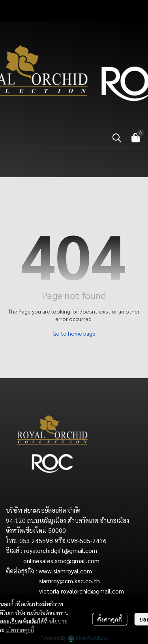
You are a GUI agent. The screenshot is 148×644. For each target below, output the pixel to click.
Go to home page (74, 333)
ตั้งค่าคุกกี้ (110, 619)
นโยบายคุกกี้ (20, 630)
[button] (117, 138)
